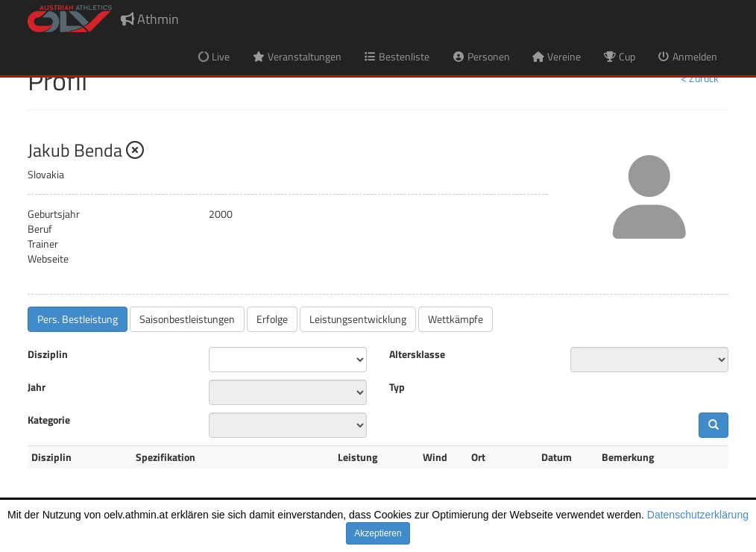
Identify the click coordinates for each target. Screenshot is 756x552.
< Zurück (700, 78)
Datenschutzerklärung (698, 515)
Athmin (150, 19)
